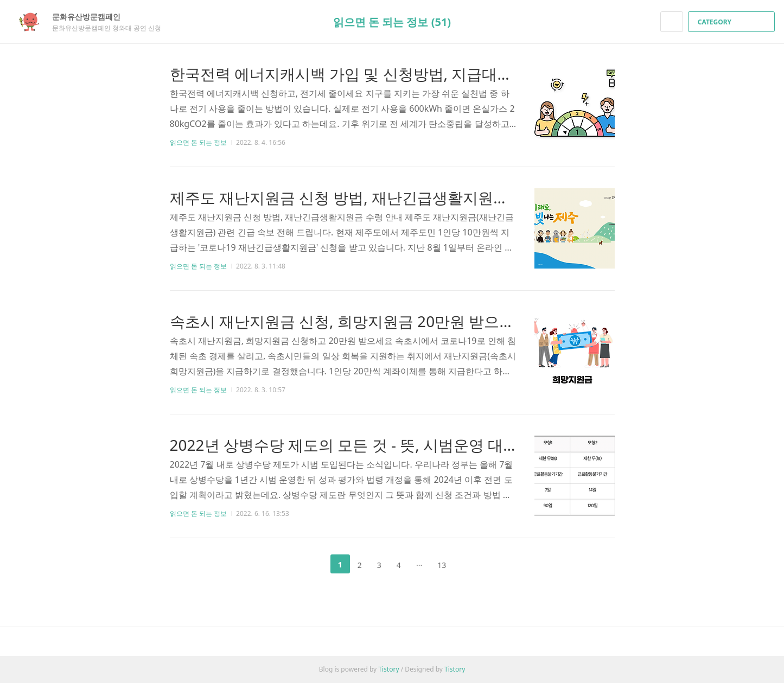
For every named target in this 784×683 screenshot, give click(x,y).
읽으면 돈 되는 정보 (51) (392, 22)
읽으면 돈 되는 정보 (198, 142)
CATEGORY (733, 22)
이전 (313, 564)
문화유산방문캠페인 (92, 17)
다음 (471, 564)
